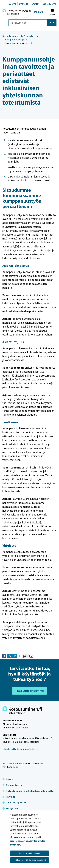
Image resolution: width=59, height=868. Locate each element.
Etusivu (8, 779)
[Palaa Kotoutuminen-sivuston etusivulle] (17, 12)
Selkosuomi (49, 4)
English (35, 4)
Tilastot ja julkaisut (15, 802)
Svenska (24, 4)
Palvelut (9, 797)
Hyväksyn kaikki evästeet (30, 853)
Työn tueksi (32, 36)
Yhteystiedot (11, 808)
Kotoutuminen (10, 36)
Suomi (12, 4)
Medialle (39, 12)
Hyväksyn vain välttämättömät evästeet (29, 860)
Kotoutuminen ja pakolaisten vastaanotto (28, 791)
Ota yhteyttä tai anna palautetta (20, 749)
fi (22, 36)
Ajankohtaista (12, 785)
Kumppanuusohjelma (17, 39)
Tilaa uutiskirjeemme (29, 691)
